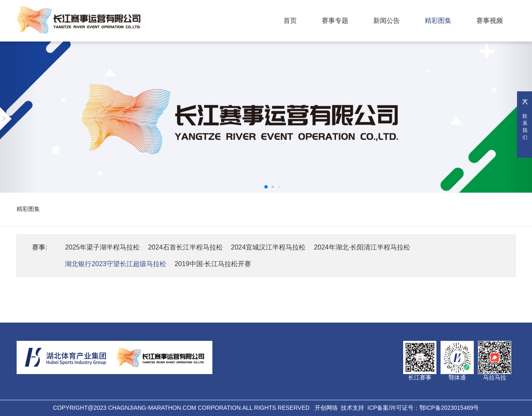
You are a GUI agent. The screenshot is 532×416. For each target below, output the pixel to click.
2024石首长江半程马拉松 (185, 247)
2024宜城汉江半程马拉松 (268, 247)
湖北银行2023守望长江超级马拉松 (116, 264)
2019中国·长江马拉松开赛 (213, 264)
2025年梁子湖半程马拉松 (102, 247)
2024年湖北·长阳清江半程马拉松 (362, 247)
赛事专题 (335, 21)
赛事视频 (490, 21)
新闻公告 (387, 21)
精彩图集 (438, 21)
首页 (290, 21)
